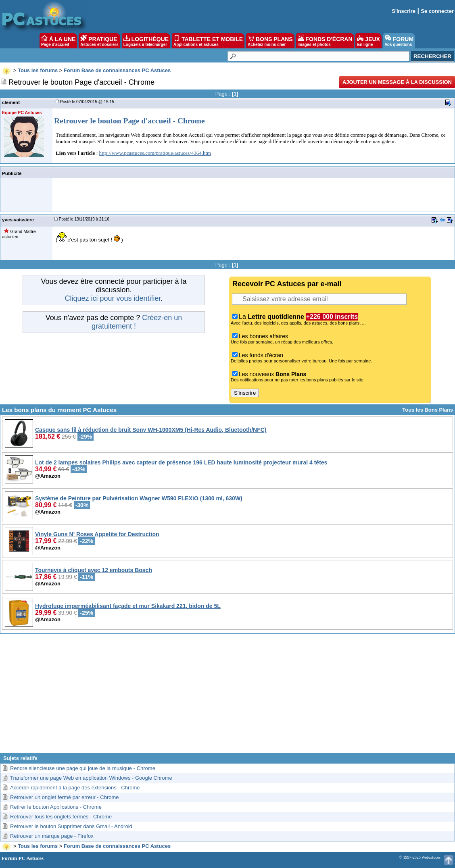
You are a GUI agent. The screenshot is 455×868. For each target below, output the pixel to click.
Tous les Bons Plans (428, 410)
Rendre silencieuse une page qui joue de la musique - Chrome (83, 768)
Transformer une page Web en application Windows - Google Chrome (91, 778)
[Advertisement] (227, 696)
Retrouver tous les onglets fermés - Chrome (61, 817)
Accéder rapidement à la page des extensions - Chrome (75, 788)
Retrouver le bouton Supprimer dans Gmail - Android (71, 826)
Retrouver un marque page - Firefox (52, 836)
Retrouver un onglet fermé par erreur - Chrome (65, 797)
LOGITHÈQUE (146, 41)
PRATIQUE (99, 41)
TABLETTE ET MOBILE (208, 41)
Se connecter (437, 11)
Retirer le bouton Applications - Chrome (56, 807)
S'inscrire (404, 11)
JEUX (368, 41)
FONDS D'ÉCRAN (325, 41)
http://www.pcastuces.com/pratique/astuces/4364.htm (155, 153)
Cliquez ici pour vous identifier (113, 298)
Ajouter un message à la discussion (397, 82)
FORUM (399, 41)
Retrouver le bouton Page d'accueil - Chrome (129, 121)
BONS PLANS (270, 41)
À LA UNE (58, 41)
